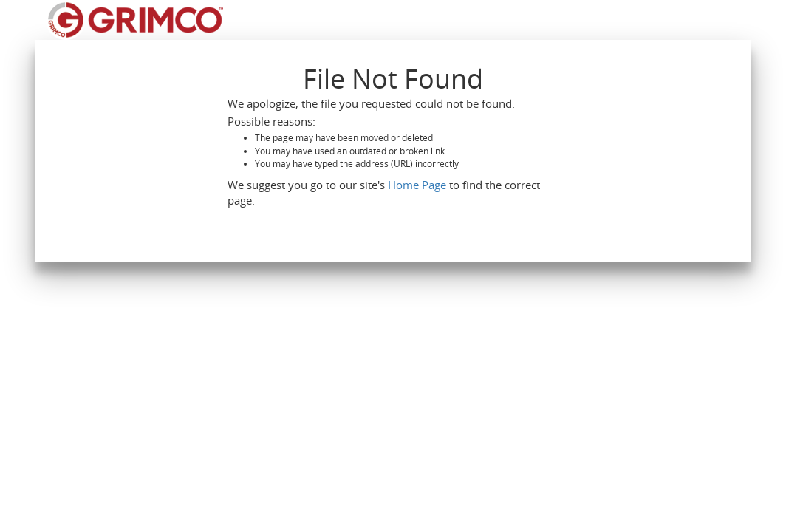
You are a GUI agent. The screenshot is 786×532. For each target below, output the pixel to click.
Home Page (417, 185)
